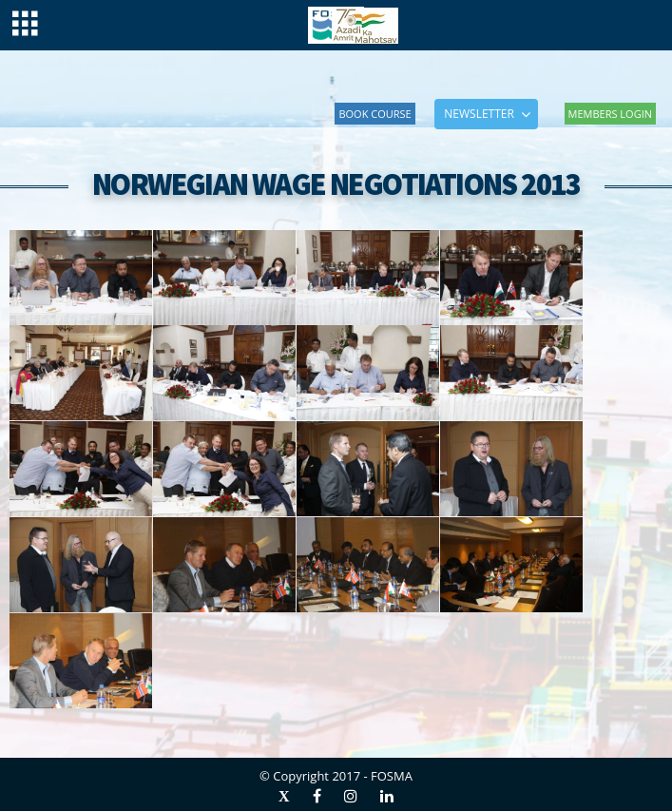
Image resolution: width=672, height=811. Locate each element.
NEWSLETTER (479, 114)
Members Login (610, 114)
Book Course (374, 114)
